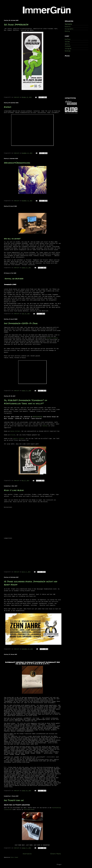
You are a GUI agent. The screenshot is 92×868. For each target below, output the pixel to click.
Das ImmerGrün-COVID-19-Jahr (21, 323)
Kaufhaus (68, 39)
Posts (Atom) (14, 857)
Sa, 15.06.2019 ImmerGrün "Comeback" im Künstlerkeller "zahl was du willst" (26, 402)
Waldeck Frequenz (52, 338)
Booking (67, 31)
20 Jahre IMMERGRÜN (16, 25)
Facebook (68, 46)
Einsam (8, 107)
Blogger (59, 864)
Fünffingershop (29, 809)
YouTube (67, 42)
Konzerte (68, 26)
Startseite (27, 854)
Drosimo (13, 435)
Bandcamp (68, 51)
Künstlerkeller (38, 417)
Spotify (67, 44)
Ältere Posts (56, 854)
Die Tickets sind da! (14, 800)
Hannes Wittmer (15, 431)
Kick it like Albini (14, 490)
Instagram (68, 48)
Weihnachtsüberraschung (17, 163)
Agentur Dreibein (19, 438)
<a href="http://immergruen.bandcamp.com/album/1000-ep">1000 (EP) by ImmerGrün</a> (77, 76)
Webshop (45, 426)
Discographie (69, 29)
